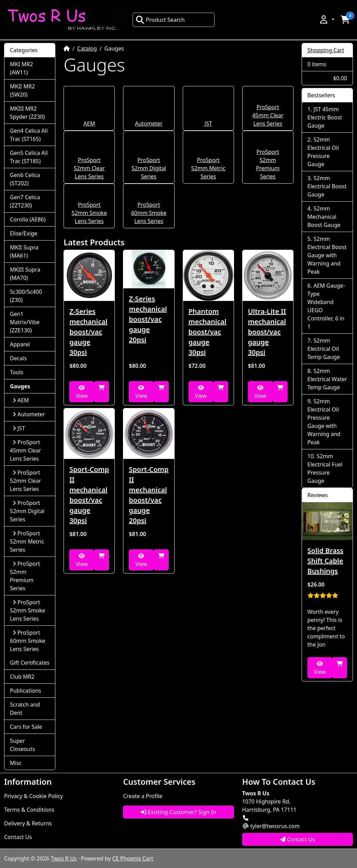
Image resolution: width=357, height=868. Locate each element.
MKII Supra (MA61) (24, 251)
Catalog (87, 48)
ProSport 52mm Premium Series (25, 576)
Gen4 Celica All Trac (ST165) (29, 135)
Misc (16, 763)
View (82, 392)
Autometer (149, 124)
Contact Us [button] (298, 839)
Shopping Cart (326, 50)
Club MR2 (22, 677)
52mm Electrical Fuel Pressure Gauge (325, 468)
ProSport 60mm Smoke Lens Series (149, 213)
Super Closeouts (23, 745)
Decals (18, 358)
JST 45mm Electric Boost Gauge (325, 117)
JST (208, 124)
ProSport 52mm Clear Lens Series (89, 168)
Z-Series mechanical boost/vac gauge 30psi (88, 332)
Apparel (20, 344)
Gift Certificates (30, 663)
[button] (327, 19)
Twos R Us (64, 858)
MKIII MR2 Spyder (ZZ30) (27, 113)
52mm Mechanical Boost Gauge (324, 217)
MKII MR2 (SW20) (22, 90)
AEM (89, 124)
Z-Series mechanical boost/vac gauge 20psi (148, 319)
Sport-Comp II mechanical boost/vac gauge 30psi (89, 495)
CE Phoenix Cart (133, 858)
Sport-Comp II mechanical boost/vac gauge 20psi (149, 495)
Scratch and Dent (25, 709)
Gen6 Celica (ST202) (25, 179)
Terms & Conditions (29, 810)
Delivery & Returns (28, 823)
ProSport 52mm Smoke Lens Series (89, 213)
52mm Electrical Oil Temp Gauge (324, 349)
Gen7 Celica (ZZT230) (25, 201)
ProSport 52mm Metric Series (208, 168)
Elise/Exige (24, 233)
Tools (17, 372)
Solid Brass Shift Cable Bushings (325, 561)
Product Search (160, 20)
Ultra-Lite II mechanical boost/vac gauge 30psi (267, 332)
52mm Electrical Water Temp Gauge (327, 379)
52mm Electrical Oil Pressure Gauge (323, 152)
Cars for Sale (26, 727)
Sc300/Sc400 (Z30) (26, 296)
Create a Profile (143, 796)
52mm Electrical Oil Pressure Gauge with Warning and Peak (324, 422)
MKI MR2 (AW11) (22, 68)
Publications (25, 691)
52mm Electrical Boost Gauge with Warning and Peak (327, 255)
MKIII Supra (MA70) (25, 274)
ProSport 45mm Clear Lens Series (268, 115)
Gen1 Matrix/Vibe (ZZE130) (25, 322)
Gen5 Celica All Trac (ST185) (29, 157)
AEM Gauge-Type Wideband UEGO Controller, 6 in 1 (326, 306)
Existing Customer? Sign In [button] (178, 812)
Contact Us (18, 837)
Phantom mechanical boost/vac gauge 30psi (208, 332)
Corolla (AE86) (28, 219)
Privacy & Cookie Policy (33, 796)
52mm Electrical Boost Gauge (327, 186)
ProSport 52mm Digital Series (149, 168)
